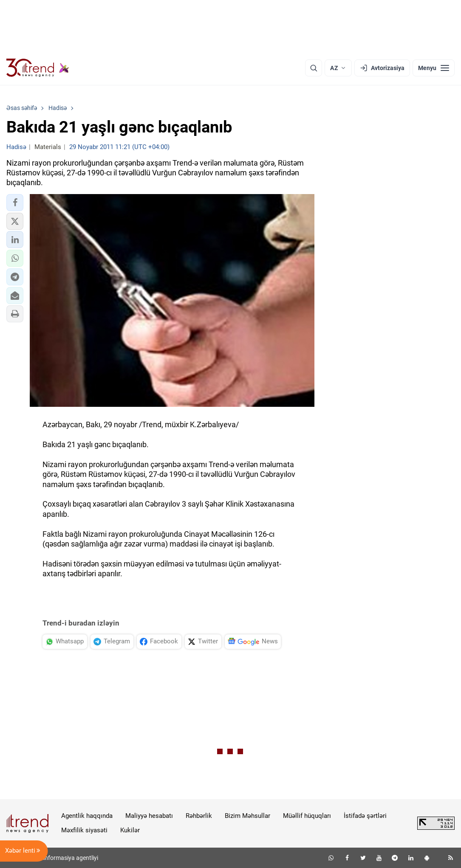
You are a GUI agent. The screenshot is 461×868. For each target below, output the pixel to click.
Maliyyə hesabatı (149, 816)
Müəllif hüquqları (307, 816)
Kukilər (130, 830)
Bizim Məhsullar (247, 816)
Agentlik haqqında (87, 816)
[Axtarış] (314, 68)
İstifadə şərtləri (365, 816)
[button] (15, 203)
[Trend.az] (38, 68)
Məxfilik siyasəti (84, 830)
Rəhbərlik (199, 816)
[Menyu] (434, 68)
